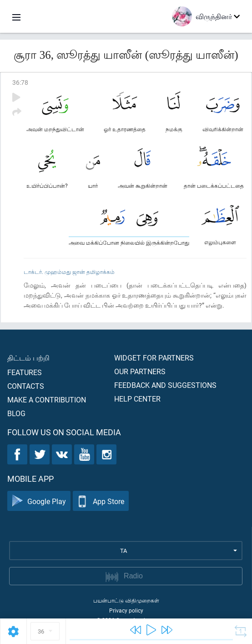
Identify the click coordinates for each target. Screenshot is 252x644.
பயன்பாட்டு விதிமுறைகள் (126, 600)
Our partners (140, 371)
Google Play (39, 501)
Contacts (26, 386)
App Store (101, 501)
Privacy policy (126, 610)
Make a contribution (47, 399)
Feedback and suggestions (165, 385)
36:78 (20, 82)
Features (25, 372)
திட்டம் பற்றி (28, 358)
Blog (16, 413)
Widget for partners (154, 358)
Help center (137, 399)
